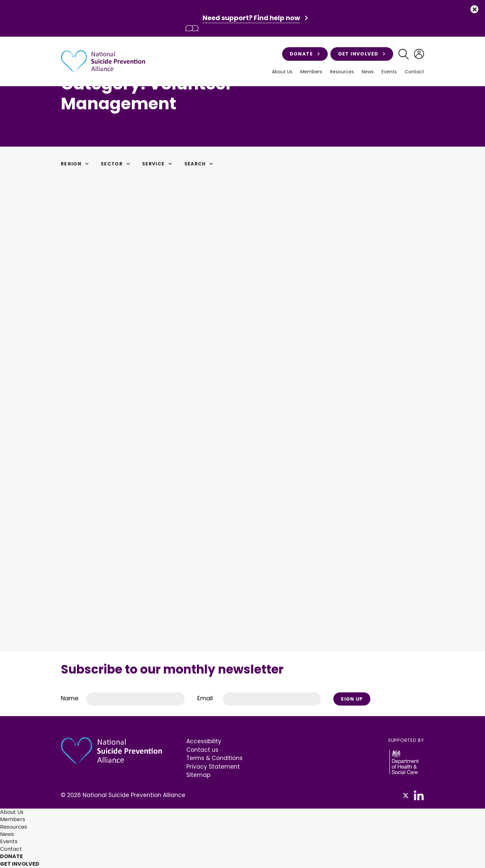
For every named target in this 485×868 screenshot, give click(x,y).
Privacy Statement (213, 767)
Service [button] (161, 164)
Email (205, 698)
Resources (342, 72)
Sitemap (198, 775)
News (368, 72)
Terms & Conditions (214, 758)
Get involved (361, 54)
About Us (282, 72)
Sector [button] (118, 164)
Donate (304, 54)
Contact (414, 72)
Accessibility (204, 742)
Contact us (202, 750)
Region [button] (76, 164)
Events (389, 72)
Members (311, 72)
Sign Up (352, 699)
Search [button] (203, 164)
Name (70, 698)
